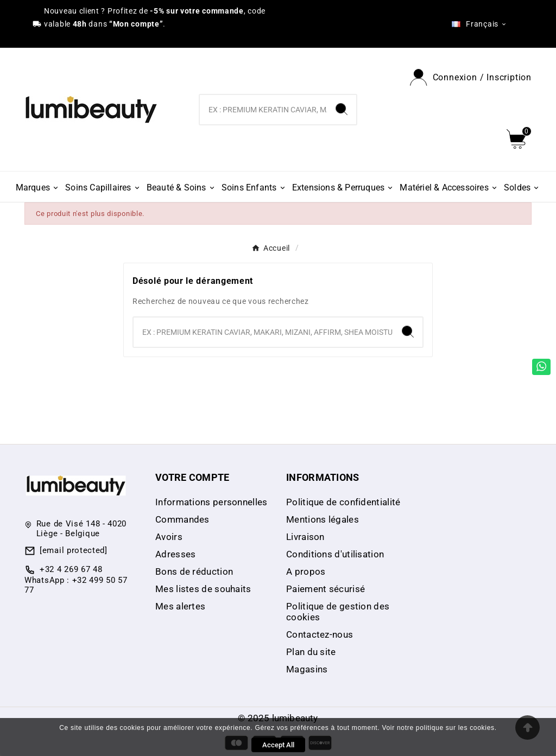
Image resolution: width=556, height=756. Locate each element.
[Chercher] (263, 110)
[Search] (342, 109)
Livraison (305, 537)
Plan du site (311, 652)
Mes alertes (180, 606)
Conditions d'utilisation (335, 554)
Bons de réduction (194, 571)
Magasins (307, 669)
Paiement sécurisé (326, 589)
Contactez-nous (320, 634)
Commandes (182, 519)
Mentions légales (323, 519)
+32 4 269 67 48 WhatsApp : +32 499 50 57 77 (76, 580)
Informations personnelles (211, 502)
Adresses (175, 554)
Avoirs (169, 537)
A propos (306, 571)
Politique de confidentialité (343, 502)
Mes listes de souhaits (203, 589)
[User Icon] (471, 77)
